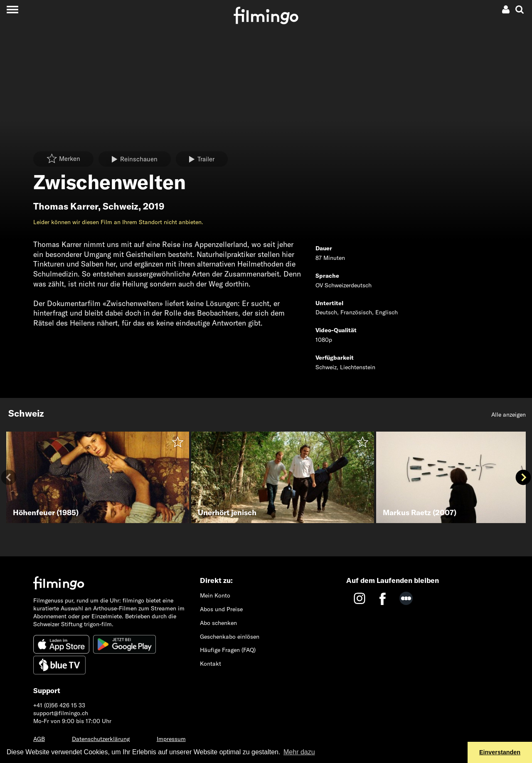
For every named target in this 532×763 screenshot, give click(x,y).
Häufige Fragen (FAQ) (228, 650)
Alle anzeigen (509, 415)
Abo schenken (218, 623)
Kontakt (211, 664)
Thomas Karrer (66, 206)
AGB (39, 739)
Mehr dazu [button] (299, 752)
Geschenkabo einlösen (230, 637)
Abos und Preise (221, 609)
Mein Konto (215, 595)
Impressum (171, 739)
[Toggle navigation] (12, 9)
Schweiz (121, 206)
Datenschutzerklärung (101, 739)
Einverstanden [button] (500, 752)
